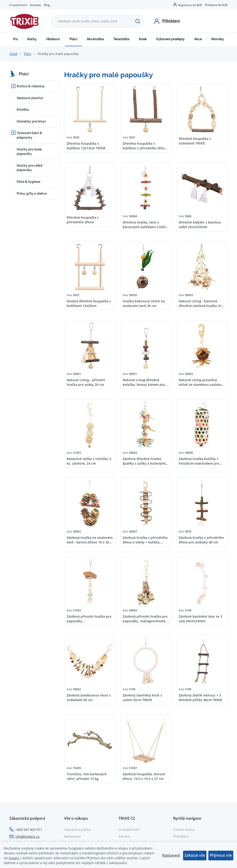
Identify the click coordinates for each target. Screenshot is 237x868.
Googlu (14, 858)
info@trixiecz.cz (27, 836)
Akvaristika (95, 39)
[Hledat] (138, 21)
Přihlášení (181, 836)
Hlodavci (53, 39)
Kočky (32, 39)
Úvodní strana (184, 830)
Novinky (218, 39)
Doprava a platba (77, 830)
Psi (16, 39)
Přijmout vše (221, 855)
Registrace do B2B (190, 5)
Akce (198, 39)
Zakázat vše (195, 855)
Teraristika (121, 39)
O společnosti (18, 5)
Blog (47, 5)
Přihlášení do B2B (216, 5)
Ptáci (73, 39)
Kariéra (124, 836)
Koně (143, 39)
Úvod (13, 54)
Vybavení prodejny (170, 39)
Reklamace (72, 836)
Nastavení (171, 855)
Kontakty (35, 5)
